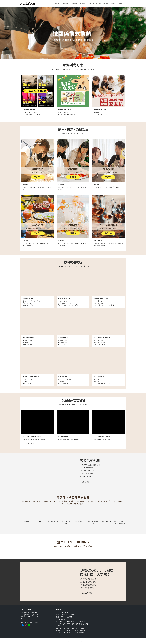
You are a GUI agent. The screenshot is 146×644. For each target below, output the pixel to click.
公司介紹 (35, 622)
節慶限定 (57, 4)
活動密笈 (113, 4)
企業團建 (74, 4)
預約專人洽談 (87, 593)
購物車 (120, 4)
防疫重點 (29, 622)
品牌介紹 (24, 622)
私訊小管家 (86, 482)
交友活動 (91, 4)
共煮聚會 (83, 4)
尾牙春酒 (98, 4)
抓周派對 (105, 4)
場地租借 (66, 4)
